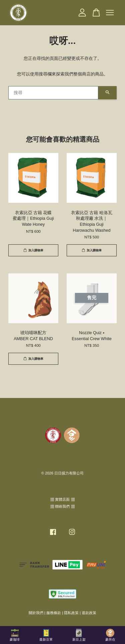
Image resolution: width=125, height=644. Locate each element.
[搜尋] (53, 93)
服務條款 (54, 613)
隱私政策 (71, 613)
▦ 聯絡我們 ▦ (62, 506)
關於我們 (36, 613)
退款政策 (89, 613)
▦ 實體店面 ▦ (62, 499)
